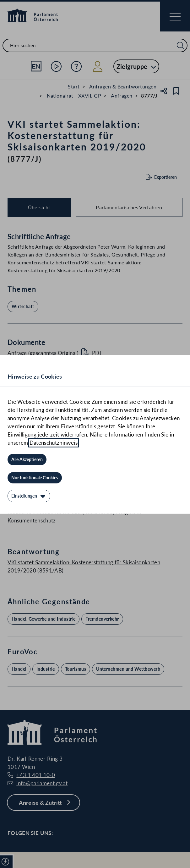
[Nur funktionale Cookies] (35, 478)
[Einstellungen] (29, 496)
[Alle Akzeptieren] (27, 459)
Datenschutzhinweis (54, 443)
